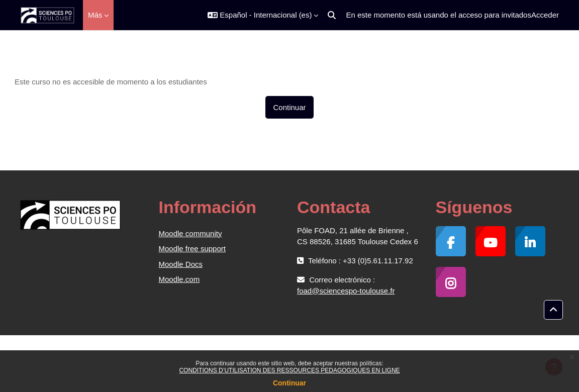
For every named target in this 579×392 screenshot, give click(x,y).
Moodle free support (192, 249)
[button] (263, 15)
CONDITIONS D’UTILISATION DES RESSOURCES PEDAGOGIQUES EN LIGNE (289, 370)
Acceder (545, 15)
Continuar (289, 383)
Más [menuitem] (95, 15)
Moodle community (190, 233)
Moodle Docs (181, 264)
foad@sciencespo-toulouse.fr (346, 291)
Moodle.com (179, 279)
